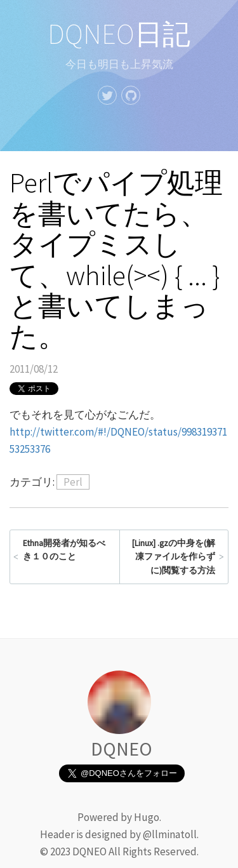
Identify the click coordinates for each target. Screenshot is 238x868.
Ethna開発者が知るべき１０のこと (64, 550)
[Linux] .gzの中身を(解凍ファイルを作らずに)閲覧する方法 (174, 557)
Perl (73, 482)
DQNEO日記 (119, 34)
